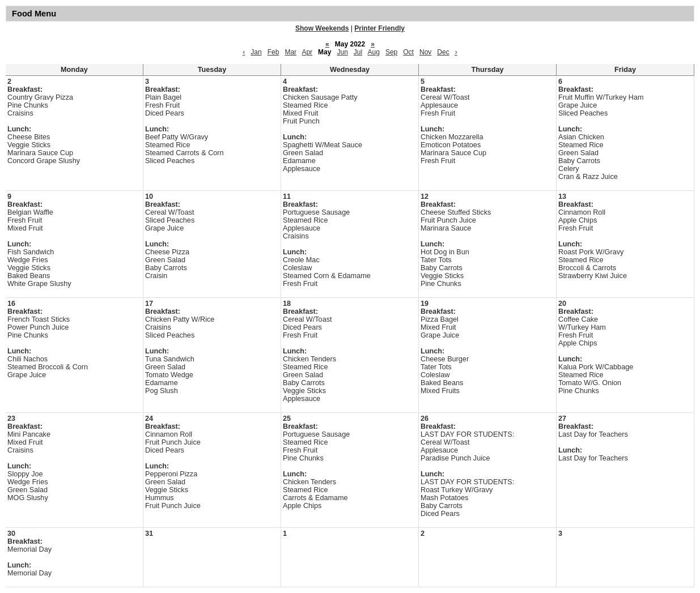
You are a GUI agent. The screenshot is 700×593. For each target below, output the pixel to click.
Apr (307, 52)
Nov (425, 52)
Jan (256, 52)
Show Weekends (322, 28)
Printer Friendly (379, 28)
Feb (273, 52)
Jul (358, 52)
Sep (391, 52)
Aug (374, 52)
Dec (443, 52)
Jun (342, 52)
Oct (408, 52)
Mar (290, 52)
